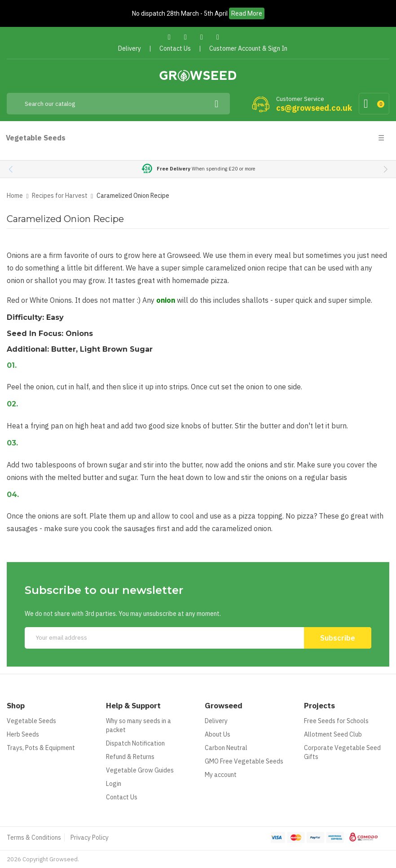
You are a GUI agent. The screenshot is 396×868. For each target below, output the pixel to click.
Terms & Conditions (34, 837)
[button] (385, 169)
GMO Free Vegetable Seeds (244, 761)
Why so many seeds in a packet (139, 725)
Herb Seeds (23, 734)
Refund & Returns (130, 757)
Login (114, 784)
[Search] (118, 104)
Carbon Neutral (226, 748)
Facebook (169, 37)
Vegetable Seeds (31, 721)
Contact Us (122, 797)
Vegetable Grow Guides (140, 770)
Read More (247, 13)
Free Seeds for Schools (336, 721)
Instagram (218, 37)
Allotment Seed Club (333, 734)
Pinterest (202, 37)
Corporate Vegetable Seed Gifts (342, 752)
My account (221, 775)
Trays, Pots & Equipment (41, 748)
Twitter (186, 37)
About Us (218, 734)
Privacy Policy (90, 837)
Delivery (216, 721)
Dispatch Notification (135, 743)
